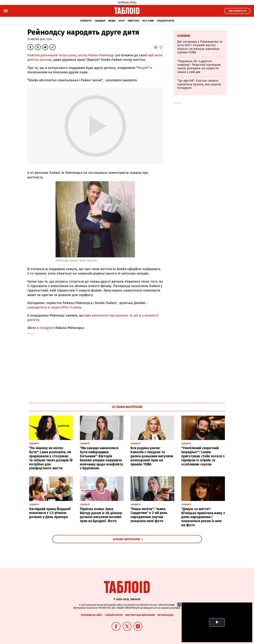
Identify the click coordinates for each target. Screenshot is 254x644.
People (143, 68)
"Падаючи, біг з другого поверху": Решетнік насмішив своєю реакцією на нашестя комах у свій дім (199, 67)
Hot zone (148, 21)
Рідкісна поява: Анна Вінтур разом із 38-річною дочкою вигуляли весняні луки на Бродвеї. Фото (101, 515)
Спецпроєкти (165, 21)
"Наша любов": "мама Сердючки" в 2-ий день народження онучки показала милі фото (149, 515)
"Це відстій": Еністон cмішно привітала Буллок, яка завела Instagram (199, 84)
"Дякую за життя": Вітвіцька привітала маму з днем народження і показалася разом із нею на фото (203, 517)
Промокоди (165, 615)
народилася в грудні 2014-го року (54, 307)
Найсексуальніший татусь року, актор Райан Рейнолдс (71, 55)
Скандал (100, 21)
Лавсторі (134, 21)
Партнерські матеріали (140, 615)
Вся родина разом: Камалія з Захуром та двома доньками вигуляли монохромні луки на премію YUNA (152, 456)
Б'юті (122, 21)
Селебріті (86, 21)
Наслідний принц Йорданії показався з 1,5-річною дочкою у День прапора (50, 513)
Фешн (112, 21)
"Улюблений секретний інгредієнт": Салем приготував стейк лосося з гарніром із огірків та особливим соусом (203, 456)
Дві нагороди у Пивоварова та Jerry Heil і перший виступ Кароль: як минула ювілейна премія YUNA (200, 47)
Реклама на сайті (92, 615)
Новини (184, 36)
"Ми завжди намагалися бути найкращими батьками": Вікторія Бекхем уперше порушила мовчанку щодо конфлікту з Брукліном (101, 458)
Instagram (47, 328)
